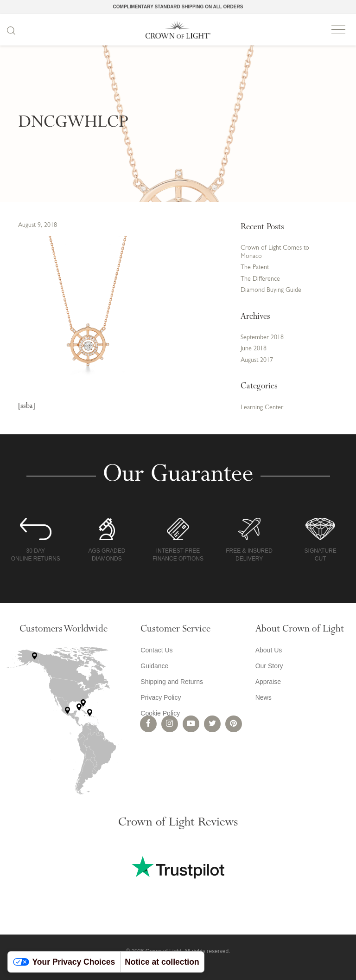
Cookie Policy (160, 713)
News (264, 697)
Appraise (268, 682)
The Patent (255, 268)
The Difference (260, 279)
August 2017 (257, 360)
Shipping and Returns (172, 682)
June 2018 (254, 349)
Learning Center (262, 408)
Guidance (154, 666)
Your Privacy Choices (64, 962)
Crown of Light (178, 30)
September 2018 (262, 338)
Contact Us (156, 650)
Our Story (269, 666)
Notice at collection (162, 962)
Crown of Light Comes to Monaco (275, 252)
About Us (269, 650)
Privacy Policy (161, 697)
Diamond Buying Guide (271, 290)
